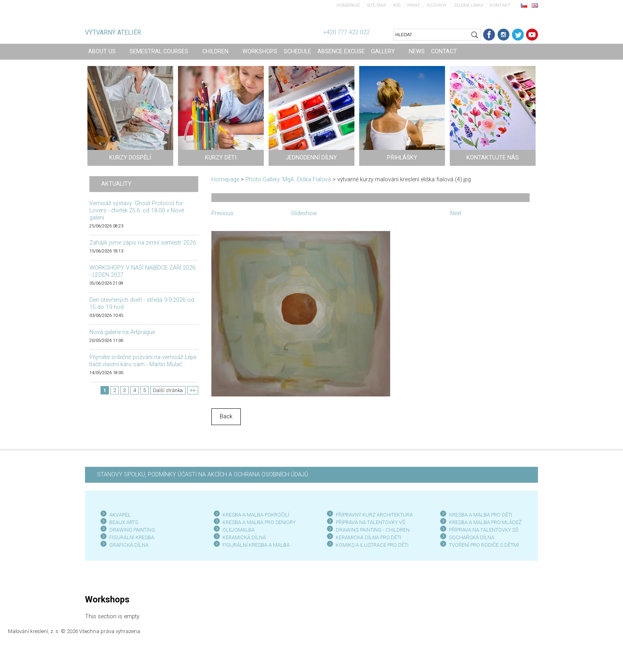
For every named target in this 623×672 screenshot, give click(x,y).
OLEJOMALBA (239, 530)
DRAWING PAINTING (132, 530)
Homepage (348, 5)
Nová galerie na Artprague (122, 332)
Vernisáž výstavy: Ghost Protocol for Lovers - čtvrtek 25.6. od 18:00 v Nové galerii (137, 211)
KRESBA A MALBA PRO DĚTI (481, 515)
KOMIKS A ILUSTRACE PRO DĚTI (372, 545)
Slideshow (304, 213)
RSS (397, 5)
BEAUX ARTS (124, 522)
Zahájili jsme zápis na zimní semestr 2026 (143, 243)
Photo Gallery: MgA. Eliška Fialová (288, 180)
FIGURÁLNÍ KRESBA (132, 537)
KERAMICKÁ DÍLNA (244, 537)
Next (456, 213)
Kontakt (500, 5)
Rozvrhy (437, 5)
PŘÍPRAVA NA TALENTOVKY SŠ (484, 530)
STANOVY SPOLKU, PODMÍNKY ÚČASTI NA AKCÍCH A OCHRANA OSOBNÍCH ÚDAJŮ (202, 475)
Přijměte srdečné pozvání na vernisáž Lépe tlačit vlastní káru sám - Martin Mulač (143, 361)
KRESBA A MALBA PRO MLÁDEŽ (485, 522)
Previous (222, 213)
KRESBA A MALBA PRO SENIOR (258, 522)
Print (414, 5)
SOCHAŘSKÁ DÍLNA (472, 537)
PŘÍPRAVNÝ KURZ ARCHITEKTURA (374, 515)
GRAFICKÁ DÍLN (127, 545)
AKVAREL (120, 515)
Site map (376, 5)
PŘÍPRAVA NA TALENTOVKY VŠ (371, 522)
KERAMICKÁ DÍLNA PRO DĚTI (369, 537)
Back (226, 417)
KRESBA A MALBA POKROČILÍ (256, 515)
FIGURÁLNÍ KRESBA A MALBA (256, 545)
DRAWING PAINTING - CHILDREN (373, 530)
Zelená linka (468, 5)
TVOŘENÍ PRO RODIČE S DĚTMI (484, 545)
